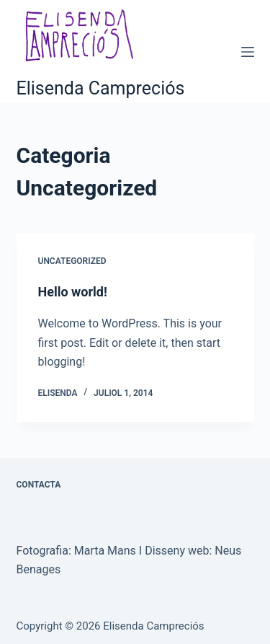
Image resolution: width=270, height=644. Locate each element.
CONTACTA (39, 485)
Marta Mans (105, 551)
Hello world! (73, 292)
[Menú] (248, 52)
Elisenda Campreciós (101, 88)
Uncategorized (72, 261)
